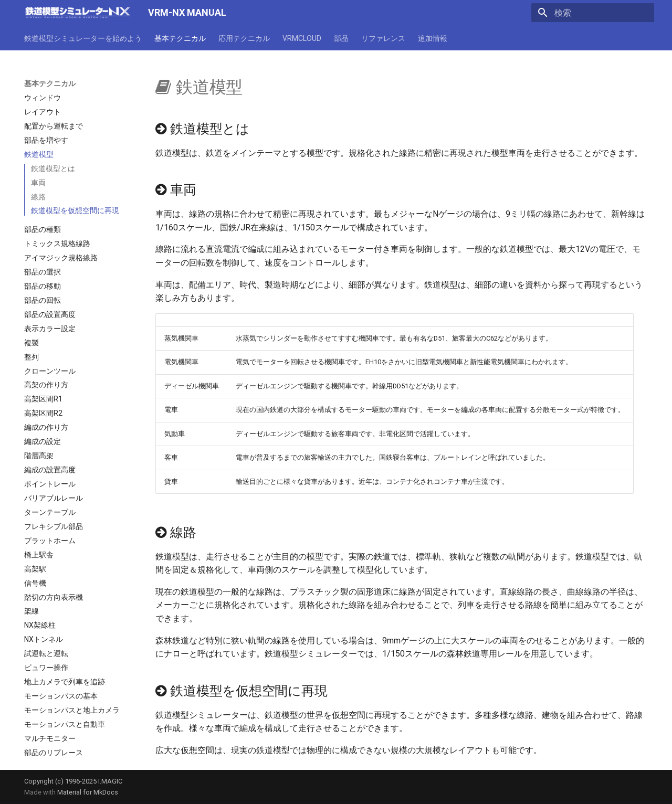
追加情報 (433, 38)
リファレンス (383, 38)
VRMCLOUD (302, 38)
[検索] (593, 13)
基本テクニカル (180, 38)
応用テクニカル (244, 38)
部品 (341, 38)
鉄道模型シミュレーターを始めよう (83, 38)
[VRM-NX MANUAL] (78, 13)
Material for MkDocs (88, 792)
